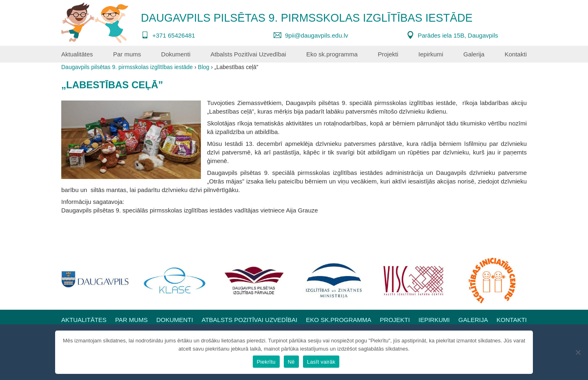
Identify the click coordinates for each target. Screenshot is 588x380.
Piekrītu (266, 362)
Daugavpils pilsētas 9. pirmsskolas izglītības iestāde (307, 18)
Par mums (127, 54)
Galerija (474, 54)
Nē (291, 362)
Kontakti (516, 54)
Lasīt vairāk (321, 362)
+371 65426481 (174, 35)
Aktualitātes (77, 54)
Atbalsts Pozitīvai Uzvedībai (248, 54)
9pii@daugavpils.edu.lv (317, 35)
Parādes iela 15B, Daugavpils (458, 35)
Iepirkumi (431, 54)
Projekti (388, 54)
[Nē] (578, 352)
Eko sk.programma (332, 54)
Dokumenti (176, 54)
